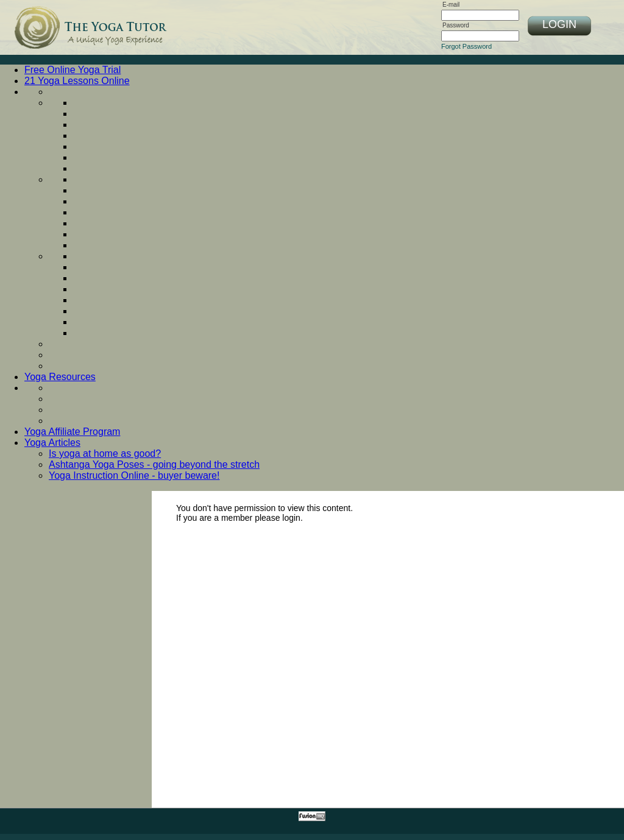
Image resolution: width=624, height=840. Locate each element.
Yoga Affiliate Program (72, 432)
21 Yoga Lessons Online (77, 81)
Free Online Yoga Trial (73, 70)
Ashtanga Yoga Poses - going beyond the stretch (154, 464)
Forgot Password (466, 46)
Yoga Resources (60, 377)
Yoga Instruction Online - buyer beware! (134, 475)
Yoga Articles (52, 443)
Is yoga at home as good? (105, 454)
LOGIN (559, 24)
